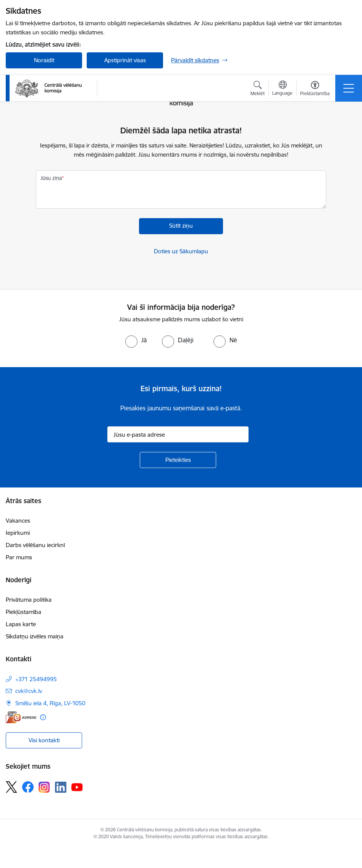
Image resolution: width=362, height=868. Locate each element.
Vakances (18, 521)
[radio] (136, 340)
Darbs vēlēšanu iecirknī (35, 545)
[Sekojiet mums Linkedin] (61, 787)
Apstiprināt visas (125, 60)
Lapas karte (21, 624)
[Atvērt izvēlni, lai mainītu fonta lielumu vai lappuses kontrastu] (315, 89)
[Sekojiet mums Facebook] (28, 787)
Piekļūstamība (23, 612)
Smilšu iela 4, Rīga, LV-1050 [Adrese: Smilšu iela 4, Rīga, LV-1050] (50, 703)
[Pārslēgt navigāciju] (349, 88)
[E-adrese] (21, 717)
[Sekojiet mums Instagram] (44, 787)
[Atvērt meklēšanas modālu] (258, 89)
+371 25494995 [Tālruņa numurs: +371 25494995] (36, 679)
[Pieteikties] (178, 460)
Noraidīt (44, 60)
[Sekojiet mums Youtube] (77, 787)
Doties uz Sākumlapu (181, 251)
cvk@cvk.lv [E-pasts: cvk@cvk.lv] (29, 691)
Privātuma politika (29, 600)
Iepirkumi (18, 533)
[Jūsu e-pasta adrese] (178, 434)
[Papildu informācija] (43, 717)
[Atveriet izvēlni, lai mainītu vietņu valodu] (282, 89)
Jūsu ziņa (51, 178)
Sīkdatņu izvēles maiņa (35, 636)
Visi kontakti (44, 740)
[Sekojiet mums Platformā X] (11, 787)
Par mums (19, 557)
